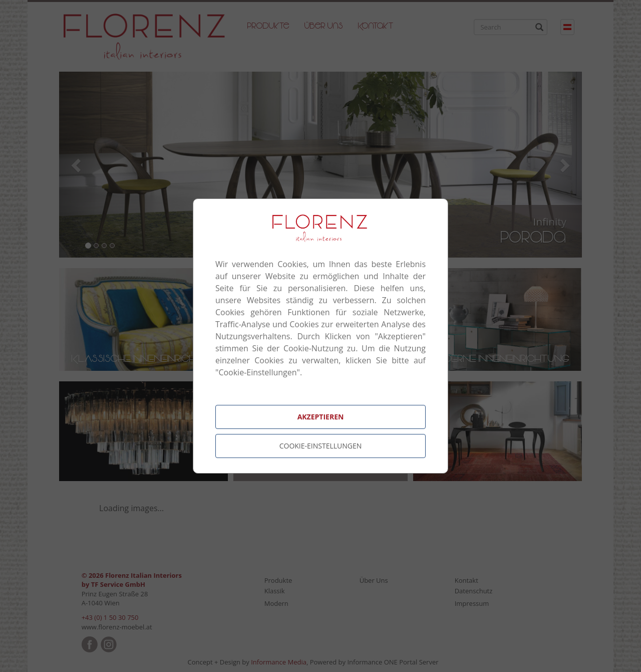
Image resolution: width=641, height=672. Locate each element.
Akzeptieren (321, 417)
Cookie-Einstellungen (321, 446)
